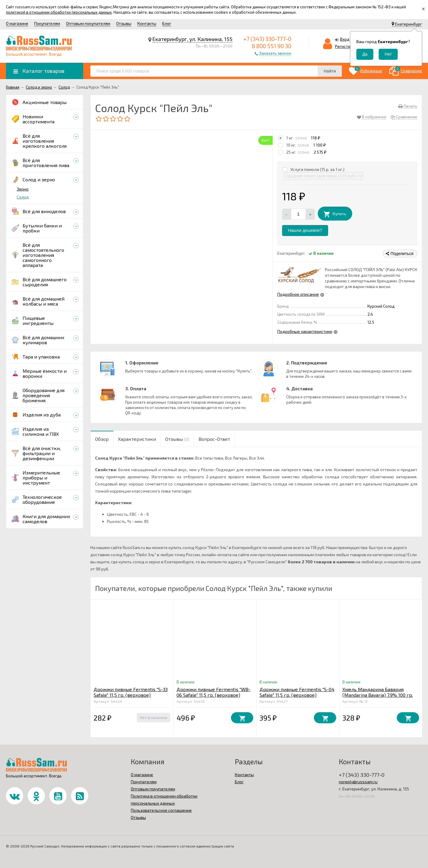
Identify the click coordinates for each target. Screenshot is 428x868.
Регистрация (347, 46)
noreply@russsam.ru (358, 782)
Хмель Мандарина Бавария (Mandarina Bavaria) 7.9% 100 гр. (378, 692)
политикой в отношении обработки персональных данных (59, 12)
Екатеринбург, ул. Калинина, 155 (192, 39)
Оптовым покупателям (88, 23)
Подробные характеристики (305, 331)
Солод (23, 197)
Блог (167, 23)
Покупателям (47, 23)
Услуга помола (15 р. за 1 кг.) (314, 169)
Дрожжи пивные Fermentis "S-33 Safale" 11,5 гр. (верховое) (131, 692)
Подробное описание (298, 294)
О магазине (17, 23)
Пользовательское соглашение (161, 810)
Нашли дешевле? (305, 230)
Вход (345, 39)
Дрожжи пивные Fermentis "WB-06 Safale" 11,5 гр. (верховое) (214, 692)
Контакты (147, 23)
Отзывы (124, 23)
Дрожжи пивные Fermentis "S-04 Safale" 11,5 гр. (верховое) (297, 692)
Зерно (23, 189)
